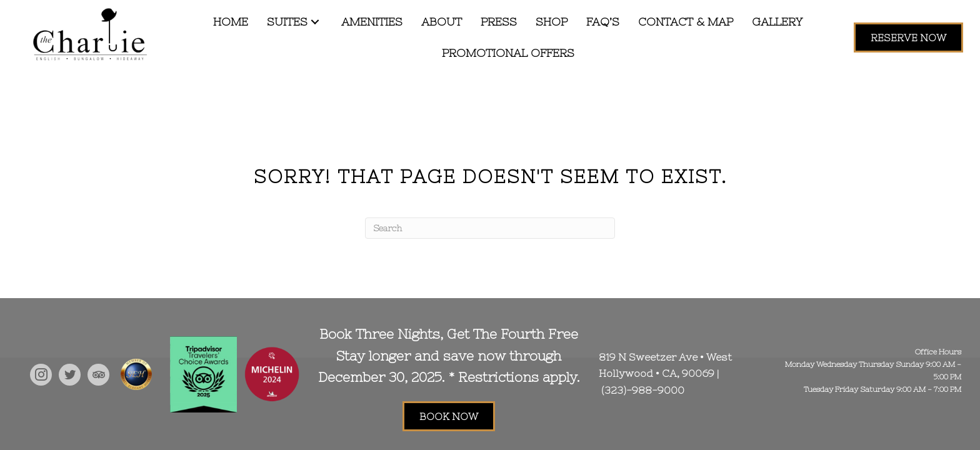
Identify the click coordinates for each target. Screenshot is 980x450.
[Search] (490, 228)
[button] (315, 22)
